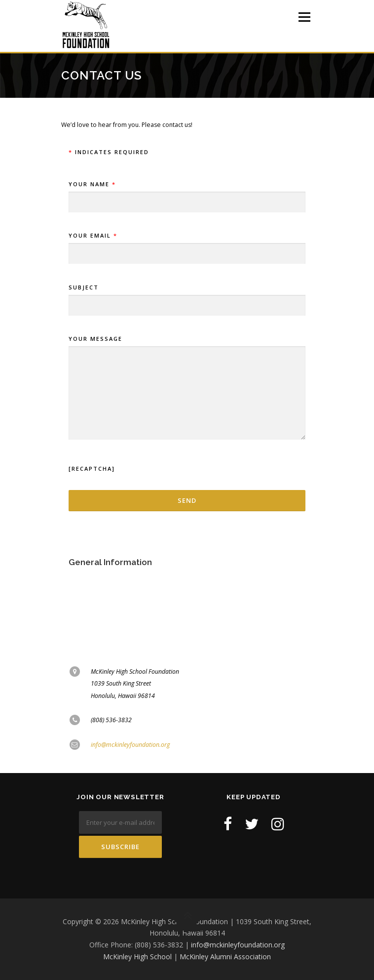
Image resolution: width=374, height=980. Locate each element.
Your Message (187, 388)
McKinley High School (137, 957)
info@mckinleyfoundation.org (130, 745)
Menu (304, 17)
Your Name (187, 193)
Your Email (187, 245)
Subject (187, 297)
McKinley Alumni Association (225, 957)
